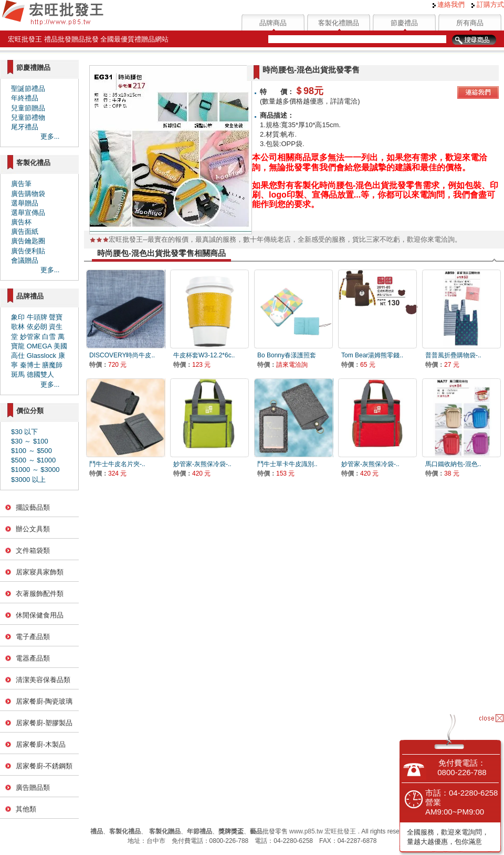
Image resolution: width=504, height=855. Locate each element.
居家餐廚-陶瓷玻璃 (44, 701)
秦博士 (30, 365)
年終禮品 (25, 98)
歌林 (18, 327)
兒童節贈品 (28, 108)
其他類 (26, 809)
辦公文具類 (33, 529)
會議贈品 (25, 260)
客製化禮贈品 (339, 23)
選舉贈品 (25, 203)
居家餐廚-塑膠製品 (44, 723)
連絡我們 (449, 4)
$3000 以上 (28, 480)
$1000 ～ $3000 (35, 470)
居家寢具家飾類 (40, 572)
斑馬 (18, 374)
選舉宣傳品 (28, 213)
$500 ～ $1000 (33, 460)
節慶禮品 (404, 23)
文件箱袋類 (33, 550)
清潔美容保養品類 (43, 680)
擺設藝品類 (33, 507)
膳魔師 (52, 365)
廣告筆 (21, 184)
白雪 (49, 337)
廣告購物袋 (28, 194)
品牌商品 (273, 23)
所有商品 (470, 23)
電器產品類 (33, 658)
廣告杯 (21, 222)
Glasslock (41, 356)
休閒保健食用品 (40, 615)
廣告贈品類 (33, 787)
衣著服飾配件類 (40, 594)
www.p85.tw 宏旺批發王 (323, 831)
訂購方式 (488, 4)
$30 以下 (24, 432)
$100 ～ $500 (31, 451)
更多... (50, 136)
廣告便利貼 (28, 251)
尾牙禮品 (25, 127)
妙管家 (30, 337)
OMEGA (39, 346)
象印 (18, 317)
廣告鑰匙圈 (28, 241)
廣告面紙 (25, 231)
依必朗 (37, 327)
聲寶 (56, 317)
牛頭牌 (37, 317)
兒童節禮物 (28, 117)
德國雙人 (40, 374)
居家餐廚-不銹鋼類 (44, 766)
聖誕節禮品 (28, 89)
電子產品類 (33, 637)
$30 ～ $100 (30, 441)
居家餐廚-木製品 (41, 744)
